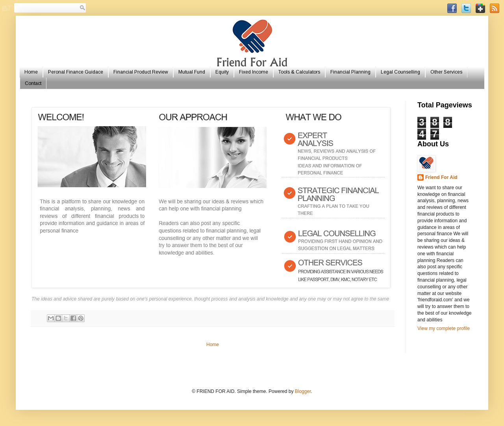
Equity (222, 72)
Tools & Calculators (299, 72)
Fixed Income (254, 72)
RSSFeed (495, 8)
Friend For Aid (441, 177)
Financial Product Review (141, 72)
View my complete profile (444, 328)
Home (31, 72)
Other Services (446, 72)
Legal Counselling (400, 72)
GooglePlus (480, 8)
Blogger (303, 391)
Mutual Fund (192, 72)
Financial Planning (350, 72)
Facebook (452, 8)
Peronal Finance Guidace (76, 72)
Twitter (466, 8)
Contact (33, 83)
